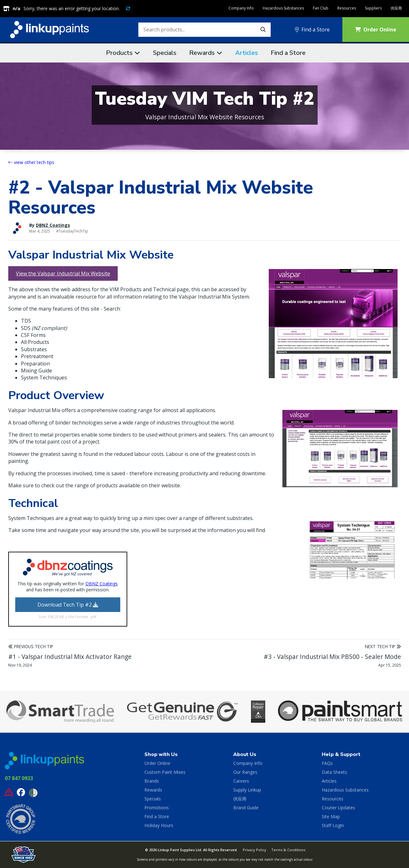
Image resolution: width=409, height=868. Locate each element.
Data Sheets (334, 772)
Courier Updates (338, 808)
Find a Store (312, 30)
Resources (347, 8)
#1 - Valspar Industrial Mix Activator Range (70, 657)
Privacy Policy (254, 850)
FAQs (327, 763)
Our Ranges (245, 772)
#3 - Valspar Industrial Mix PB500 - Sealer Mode (332, 657)
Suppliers (373, 8)
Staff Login (333, 825)
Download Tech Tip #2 (68, 605)
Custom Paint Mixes (165, 772)
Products (119, 53)
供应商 (396, 8)
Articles (247, 53)
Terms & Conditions (288, 850)
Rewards (202, 53)
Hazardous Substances (283, 8)
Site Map (331, 816)
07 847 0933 (19, 778)
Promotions (157, 808)
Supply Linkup (247, 790)
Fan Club (321, 8)
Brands (152, 781)
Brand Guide (246, 808)
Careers (241, 781)
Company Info (241, 8)
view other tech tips (31, 162)
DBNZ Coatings (53, 225)
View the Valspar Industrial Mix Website (63, 273)
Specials (165, 53)
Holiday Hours (159, 825)
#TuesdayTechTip (72, 231)
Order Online (157, 763)
